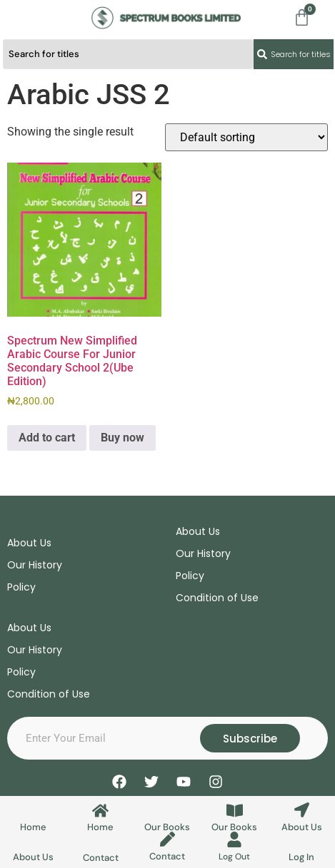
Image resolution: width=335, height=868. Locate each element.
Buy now (122, 438)
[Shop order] (246, 137)
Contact (101, 858)
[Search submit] (294, 54)
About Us (302, 827)
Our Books (167, 827)
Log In (301, 857)
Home (33, 827)
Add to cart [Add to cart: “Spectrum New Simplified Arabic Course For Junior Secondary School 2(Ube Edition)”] (47, 438)
